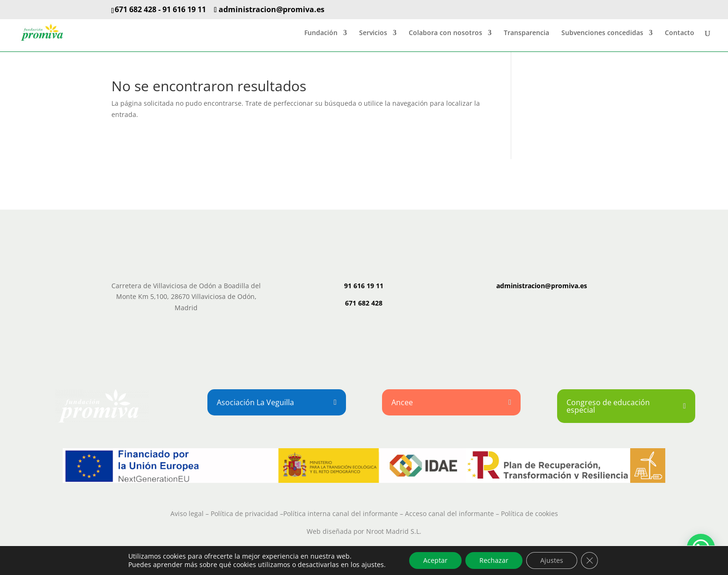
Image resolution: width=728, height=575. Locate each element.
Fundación (321, 33)
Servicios (373, 33)
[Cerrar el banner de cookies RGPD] (589, 560)
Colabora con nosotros (445, 33)
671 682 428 (136, 9)
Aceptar (435, 560)
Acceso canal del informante (449, 513)
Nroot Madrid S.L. (394, 531)
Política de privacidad (244, 513)
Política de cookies (529, 513)
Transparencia (526, 33)
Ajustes (552, 560)
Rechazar (494, 560)
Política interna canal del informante (341, 513)
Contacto (680, 33)
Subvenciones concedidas (602, 33)
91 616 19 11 (184, 9)
